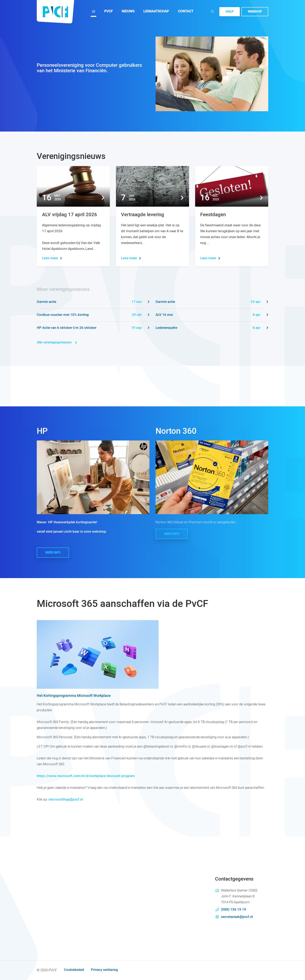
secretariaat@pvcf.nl (237, 917)
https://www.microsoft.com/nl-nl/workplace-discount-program (86, 776)
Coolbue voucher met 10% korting (93, 315)
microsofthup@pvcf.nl (66, 799)
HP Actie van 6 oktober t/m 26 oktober (93, 328)
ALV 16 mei (212, 315)
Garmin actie (93, 302)
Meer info (53, 553)
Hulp (230, 12)
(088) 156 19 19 (234, 909)
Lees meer (52, 258)
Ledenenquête (212, 328)
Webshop (255, 12)
